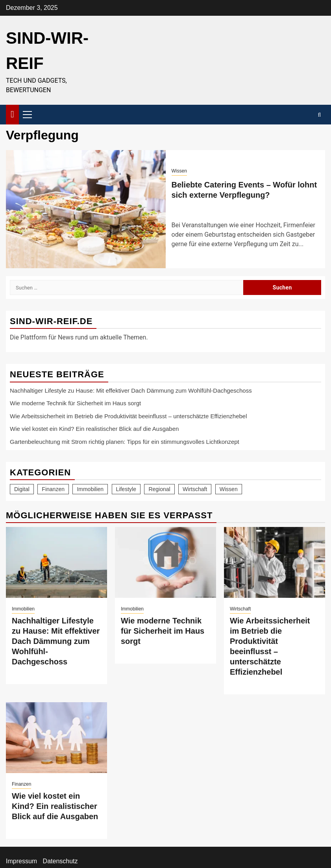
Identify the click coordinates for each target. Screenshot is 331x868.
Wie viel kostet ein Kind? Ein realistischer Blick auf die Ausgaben (94, 429)
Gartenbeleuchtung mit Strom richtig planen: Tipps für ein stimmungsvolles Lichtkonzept (125, 442)
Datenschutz (60, 861)
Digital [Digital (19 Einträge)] (22, 489)
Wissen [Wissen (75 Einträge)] (229, 489)
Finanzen (21, 784)
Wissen (179, 171)
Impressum (21, 861)
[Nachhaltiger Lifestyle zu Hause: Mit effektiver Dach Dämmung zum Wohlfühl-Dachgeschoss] (56, 562)
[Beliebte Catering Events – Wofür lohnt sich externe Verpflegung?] (86, 209)
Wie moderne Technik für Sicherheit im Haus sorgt (75, 403)
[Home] (12, 114)
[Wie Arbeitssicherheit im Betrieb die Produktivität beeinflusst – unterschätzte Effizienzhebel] (275, 562)
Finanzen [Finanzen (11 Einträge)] (53, 489)
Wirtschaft (240, 609)
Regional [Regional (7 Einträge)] (159, 489)
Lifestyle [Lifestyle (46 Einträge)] (126, 489)
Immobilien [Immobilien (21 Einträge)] (90, 489)
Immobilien (23, 609)
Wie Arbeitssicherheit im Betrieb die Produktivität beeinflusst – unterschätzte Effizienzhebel (129, 416)
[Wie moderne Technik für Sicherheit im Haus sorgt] (165, 562)
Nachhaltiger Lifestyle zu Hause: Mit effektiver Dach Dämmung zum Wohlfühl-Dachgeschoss (131, 390)
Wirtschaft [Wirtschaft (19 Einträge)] (195, 489)
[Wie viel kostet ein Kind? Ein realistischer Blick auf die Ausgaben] (56, 738)
